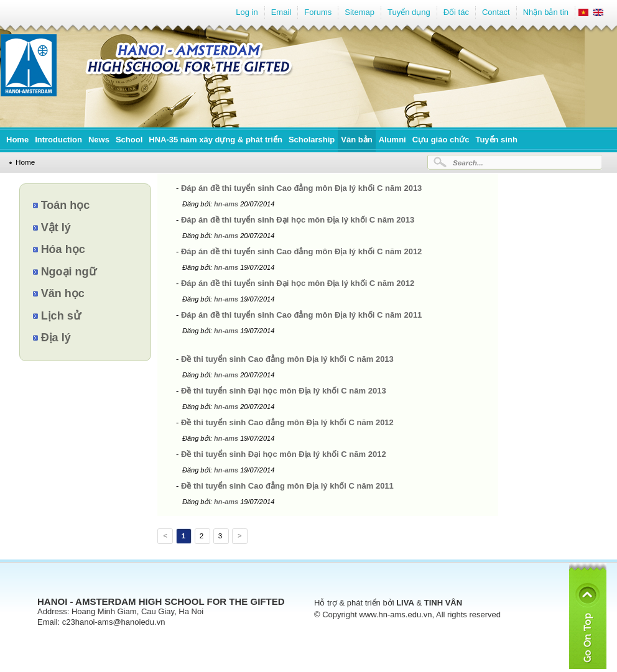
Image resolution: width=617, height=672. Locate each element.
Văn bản (356, 140)
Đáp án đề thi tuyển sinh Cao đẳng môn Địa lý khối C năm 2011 (301, 315)
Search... (468, 163)
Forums (318, 12)
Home (17, 140)
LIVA (405, 603)
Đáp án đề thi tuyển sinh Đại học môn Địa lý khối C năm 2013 (298, 220)
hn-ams (227, 204)
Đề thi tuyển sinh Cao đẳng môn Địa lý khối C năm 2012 (287, 422)
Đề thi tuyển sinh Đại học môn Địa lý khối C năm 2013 (284, 391)
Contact (496, 12)
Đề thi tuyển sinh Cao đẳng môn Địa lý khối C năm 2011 (287, 486)
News (99, 140)
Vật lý (56, 228)
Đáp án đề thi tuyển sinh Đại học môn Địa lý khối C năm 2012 (298, 283)
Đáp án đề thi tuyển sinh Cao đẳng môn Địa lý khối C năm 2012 (301, 251)
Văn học (63, 293)
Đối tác (456, 12)
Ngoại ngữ (69, 272)
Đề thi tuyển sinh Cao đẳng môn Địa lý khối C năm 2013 (287, 359)
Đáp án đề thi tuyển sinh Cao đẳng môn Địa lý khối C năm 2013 (301, 188)
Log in (247, 12)
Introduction (58, 140)
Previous (164, 538)
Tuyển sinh (496, 140)
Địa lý (56, 338)
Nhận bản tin (546, 12)
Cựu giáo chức (441, 140)
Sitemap (360, 12)
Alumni (392, 140)
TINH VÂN (443, 603)
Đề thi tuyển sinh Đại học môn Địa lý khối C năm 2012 (284, 454)
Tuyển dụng (409, 12)
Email (281, 12)
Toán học (66, 205)
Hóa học (63, 249)
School (129, 140)
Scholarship (312, 140)
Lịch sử (61, 316)
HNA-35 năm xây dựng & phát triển (216, 140)
